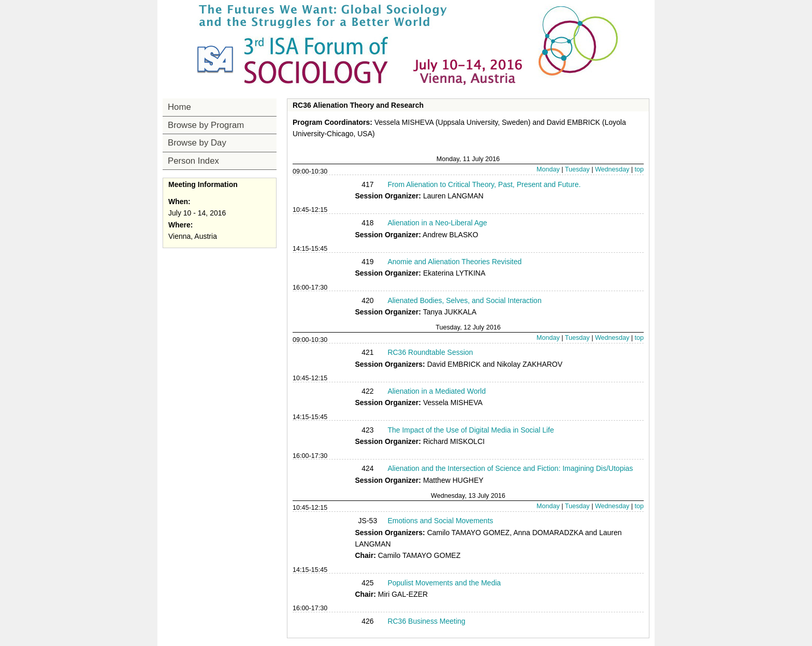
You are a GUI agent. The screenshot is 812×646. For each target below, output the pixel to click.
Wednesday (612, 169)
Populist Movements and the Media (444, 583)
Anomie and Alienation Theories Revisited (454, 262)
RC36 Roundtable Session (430, 352)
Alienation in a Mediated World (437, 391)
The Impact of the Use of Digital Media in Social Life (470, 430)
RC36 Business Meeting (426, 621)
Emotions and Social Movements (440, 521)
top (639, 169)
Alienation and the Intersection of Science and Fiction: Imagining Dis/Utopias (510, 468)
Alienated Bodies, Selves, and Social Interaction (464, 300)
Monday (548, 169)
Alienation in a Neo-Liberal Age (437, 223)
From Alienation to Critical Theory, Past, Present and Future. (484, 184)
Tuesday (577, 169)
